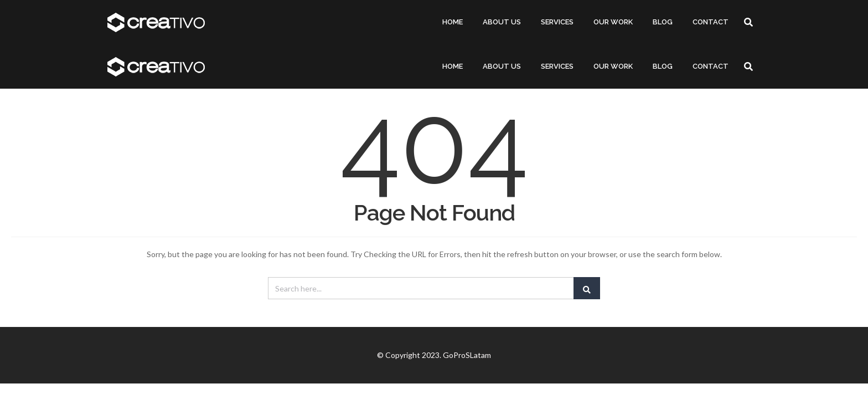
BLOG (663, 22)
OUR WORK (613, 22)
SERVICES (557, 22)
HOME (453, 22)
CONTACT (711, 22)
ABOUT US (502, 22)
